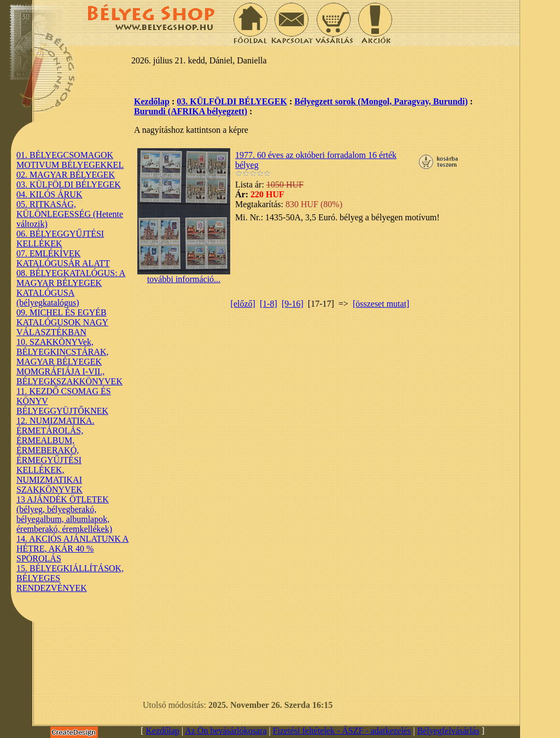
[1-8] (269, 304)
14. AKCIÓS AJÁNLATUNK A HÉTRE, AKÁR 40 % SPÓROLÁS (72, 549)
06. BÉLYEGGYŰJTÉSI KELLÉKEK (60, 239)
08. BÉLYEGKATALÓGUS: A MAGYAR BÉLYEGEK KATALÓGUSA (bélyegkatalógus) (71, 288)
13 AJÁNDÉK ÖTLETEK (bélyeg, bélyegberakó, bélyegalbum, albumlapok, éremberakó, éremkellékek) (64, 514)
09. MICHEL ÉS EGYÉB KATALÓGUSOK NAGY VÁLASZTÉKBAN (62, 322)
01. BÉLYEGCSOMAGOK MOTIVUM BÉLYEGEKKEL (70, 160)
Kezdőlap (152, 101)
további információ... (184, 275)
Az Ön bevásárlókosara (226, 731)
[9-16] (293, 304)
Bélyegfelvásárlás (448, 731)
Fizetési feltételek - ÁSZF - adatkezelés (342, 731)
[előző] (243, 304)
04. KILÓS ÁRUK (49, 194)
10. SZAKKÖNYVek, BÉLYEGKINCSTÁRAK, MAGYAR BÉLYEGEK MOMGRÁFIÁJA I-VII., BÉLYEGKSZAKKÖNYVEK (69, 362)
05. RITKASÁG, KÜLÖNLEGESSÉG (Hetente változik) (70, 214)
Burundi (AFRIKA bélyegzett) (191, 111)
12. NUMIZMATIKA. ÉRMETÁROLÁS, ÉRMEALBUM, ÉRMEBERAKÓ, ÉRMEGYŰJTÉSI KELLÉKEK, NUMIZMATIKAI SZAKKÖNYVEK (56, 455)
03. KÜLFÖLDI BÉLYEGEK (69, 184)
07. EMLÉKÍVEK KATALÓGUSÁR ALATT (63, 258)
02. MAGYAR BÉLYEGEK (66, 175)
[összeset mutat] (381, 304)
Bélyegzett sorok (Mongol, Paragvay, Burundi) (381, 101)
